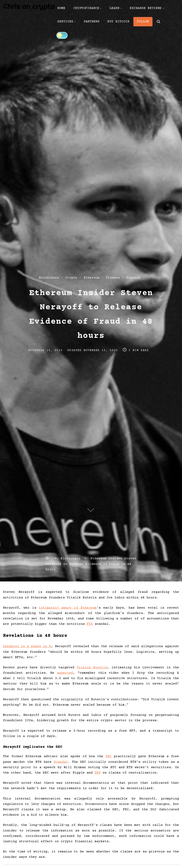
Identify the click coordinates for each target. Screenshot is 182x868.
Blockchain (49, 278)
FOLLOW (143, 22)
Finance (113, 278)
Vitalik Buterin (92, 668)
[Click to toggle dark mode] (62, 35)
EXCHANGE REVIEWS (146, 8)
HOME (61, 8)
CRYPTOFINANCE (86, 8)
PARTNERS (92, 22)
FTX (90, 624)
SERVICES (65, 22)
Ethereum (92, 278)
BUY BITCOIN (119, 22)
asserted (65, 673)
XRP (98, 773)
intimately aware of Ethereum (68, 608)
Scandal (61, 762)
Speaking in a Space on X (27, 646)
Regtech (133, 278)
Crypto (71, 278)
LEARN (115, 8)
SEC (109, 756)
